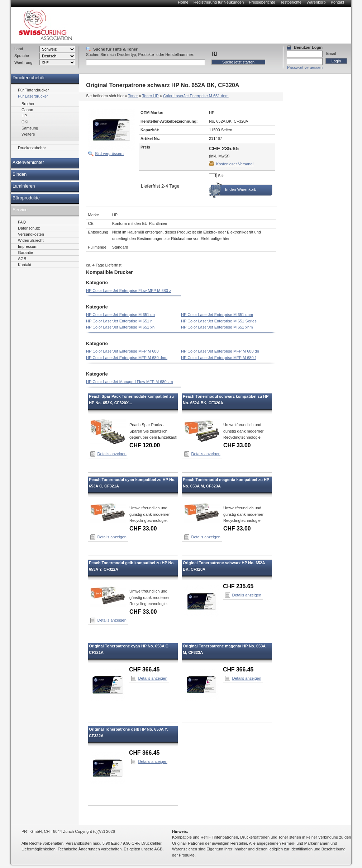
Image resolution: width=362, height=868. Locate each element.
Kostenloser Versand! (235, 164)
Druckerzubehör (29, 78)
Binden (20, 174)
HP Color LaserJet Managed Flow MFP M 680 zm (129, 382)
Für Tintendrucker (33, 90)
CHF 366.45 (144, 669)
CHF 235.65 (238, 586)
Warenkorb (316, 2)
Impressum (28, 246)
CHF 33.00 (237, 445)
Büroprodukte (26, 198)
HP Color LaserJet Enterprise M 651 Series (219, 321)
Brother (28, 104)
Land (19, 49)
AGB (22, 259)
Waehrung (23, 62)
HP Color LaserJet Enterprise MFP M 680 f (218, 358)
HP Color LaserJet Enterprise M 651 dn (120, 315)
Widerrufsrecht (31, 240)
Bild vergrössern (109, 154)
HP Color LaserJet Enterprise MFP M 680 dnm (127, 358)
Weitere (28, 134)
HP (24, 116)
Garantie (25, 253)
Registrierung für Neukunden (219, 2)
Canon (27, 110)
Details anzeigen (112, 454)
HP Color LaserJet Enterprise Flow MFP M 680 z (128, 291)
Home (183, 2)
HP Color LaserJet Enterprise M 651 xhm (217, 327)
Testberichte (291, 2)
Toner (133, 96)
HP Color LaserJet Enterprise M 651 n (119, 321)
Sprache (22, 56)
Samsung (30, 128)
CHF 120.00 (145, 445)
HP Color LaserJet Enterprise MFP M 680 (122, 351)
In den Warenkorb (241, 189)
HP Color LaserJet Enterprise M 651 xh (120, 327)
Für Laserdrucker (33, 96)
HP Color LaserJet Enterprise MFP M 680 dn (220, 351)
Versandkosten (31, 234)
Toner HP (151, 96)
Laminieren (24, 186)
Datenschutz (29, 228)
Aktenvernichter (28, 162)
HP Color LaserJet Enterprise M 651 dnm (217, 315)
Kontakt (337, 2)
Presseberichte (262, 2)
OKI (25, 122)
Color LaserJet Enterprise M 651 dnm (196, 96)
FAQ (22, 222)
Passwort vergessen (305, 67)
